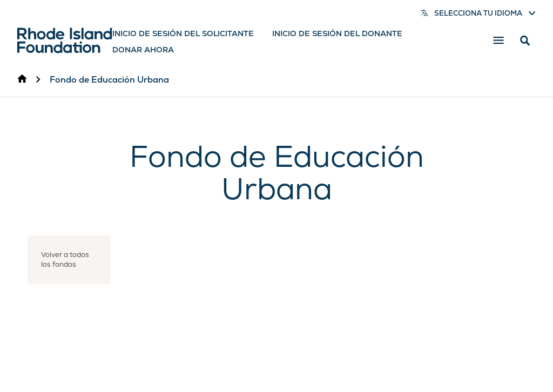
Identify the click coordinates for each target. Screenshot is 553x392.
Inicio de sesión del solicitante (183, 33)
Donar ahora (143, 50)
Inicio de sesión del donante (337, 33)
